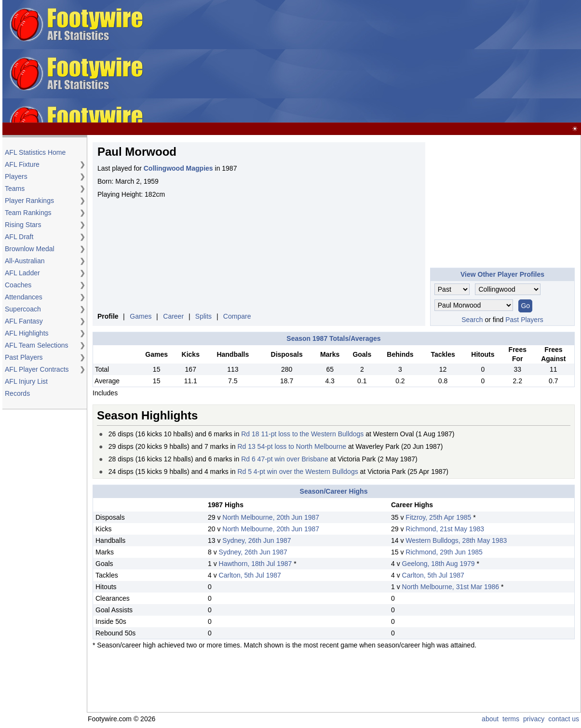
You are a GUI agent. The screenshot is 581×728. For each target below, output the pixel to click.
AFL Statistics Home (35, 152)
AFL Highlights (27, 333)
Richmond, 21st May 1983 (445, 529)
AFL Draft (19, 237)
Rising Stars (23, 225)
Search (472, 320)
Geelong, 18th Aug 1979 (439, 564)
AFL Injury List (26, 381)
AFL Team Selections (37, 345)
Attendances (24, 297)
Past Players (24, 357)
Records (17, 393)
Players (16, 176)
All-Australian (25, 261)
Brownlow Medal (30, 249)
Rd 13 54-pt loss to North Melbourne (292, 446)
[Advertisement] (364, 62)
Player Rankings (29, 201)
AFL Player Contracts (37, 369)
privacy (534, 719)
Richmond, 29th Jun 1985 (444, 552)
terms (511, 719)
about (490, 719)
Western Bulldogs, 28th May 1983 (456, 540)
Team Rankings (28, 213)
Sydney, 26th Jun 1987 (257, 540)
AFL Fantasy (24, 321)
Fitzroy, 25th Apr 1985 (438, 517)
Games (141, 316)
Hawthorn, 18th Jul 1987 (256, 564)
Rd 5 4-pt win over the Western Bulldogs (297, 472)
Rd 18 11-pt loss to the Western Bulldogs (302, 434)
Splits (203, 316)
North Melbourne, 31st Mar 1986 (451, 587)
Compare (237, 316)
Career (173, 316)
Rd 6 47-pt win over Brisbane (285, 459)
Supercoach (23, 309)
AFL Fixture (22, 164)
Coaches (18, 285)
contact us (564, 719)
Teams (15, 189)
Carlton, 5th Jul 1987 (250, 575)
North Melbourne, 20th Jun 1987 (271, 517)
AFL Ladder (22, 273)
